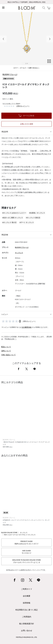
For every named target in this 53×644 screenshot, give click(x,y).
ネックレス (19, 253)
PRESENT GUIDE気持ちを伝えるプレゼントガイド (27, 542)
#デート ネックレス (27, 222)
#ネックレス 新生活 (33, 218)
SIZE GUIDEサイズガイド (27, 552)
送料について (6, 351)
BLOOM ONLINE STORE (9, 532)
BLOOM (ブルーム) (10, 74)
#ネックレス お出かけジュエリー (14, 213)
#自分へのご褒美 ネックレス (13, 218)
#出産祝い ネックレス (37, 213)
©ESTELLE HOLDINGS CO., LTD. (27, 637)
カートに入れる (26, 116)
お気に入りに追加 (27, 124)
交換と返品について (9, 355)
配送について (6, 347)
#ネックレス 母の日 (9, 222)
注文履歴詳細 (26, 327)
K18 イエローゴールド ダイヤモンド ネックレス (20, 535)
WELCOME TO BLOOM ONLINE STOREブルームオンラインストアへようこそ (26, 561)
